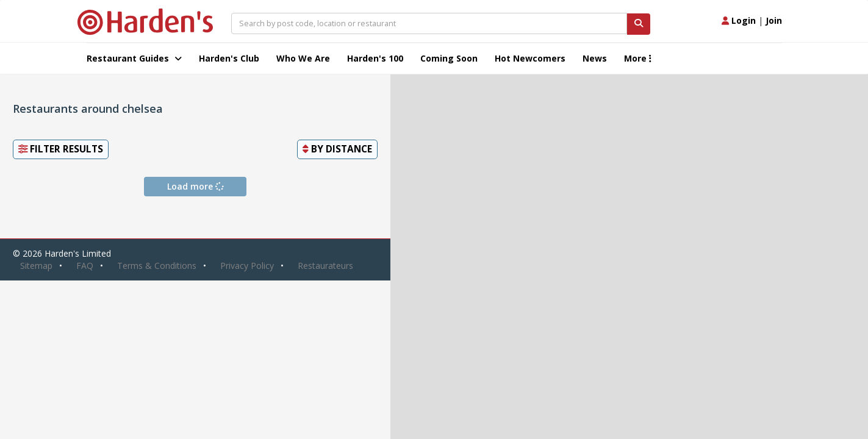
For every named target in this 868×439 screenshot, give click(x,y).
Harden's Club (229, 58)
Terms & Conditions (157, 266)
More (638, 58)
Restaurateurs (325, 266)
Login (739, 20)
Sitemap (36, 266)
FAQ (85, 266)
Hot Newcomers (530, 58)
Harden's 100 (375, 58)
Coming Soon (449, 58)
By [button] (337, 149)
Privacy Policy (247, 266)
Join (774, 20)
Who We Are (303, 58)
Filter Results (61, 149)
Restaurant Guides (134, 58)
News (595, 58)
